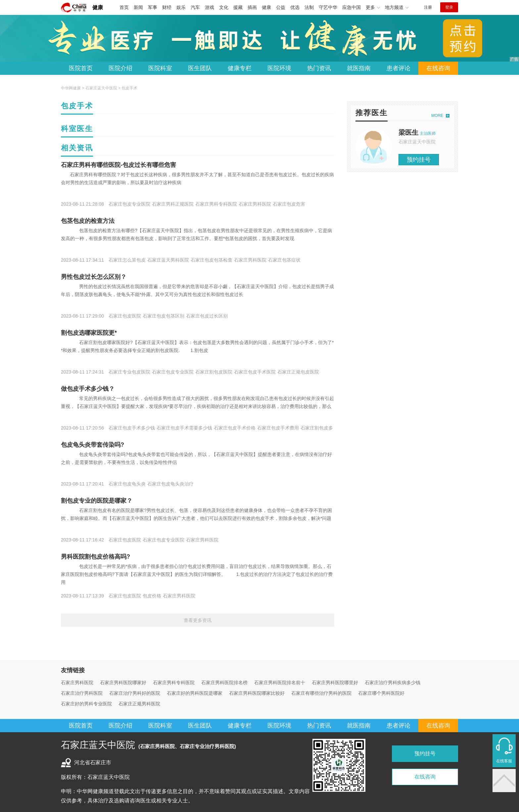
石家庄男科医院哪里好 (335, 683)
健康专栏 (240, 68)
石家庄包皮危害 (289, 204)
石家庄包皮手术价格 (235, 428)
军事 (153, 7)
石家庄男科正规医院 (173, 204)
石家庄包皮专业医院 (129, 204)
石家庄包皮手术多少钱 (132, 428)
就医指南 (359, 68)
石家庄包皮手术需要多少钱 (184, 428)
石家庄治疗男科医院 (82, 693)
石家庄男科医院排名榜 (224, 683)
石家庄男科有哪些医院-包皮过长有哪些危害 (118, 165)
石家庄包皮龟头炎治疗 (170, 484)
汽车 (195, 7)
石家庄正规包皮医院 (298, 372)
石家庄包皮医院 (125, 316)
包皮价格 (152, 596)
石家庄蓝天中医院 (101, 88)
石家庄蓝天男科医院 (168, 260)
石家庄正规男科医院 (139, 704)
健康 (98, 7)
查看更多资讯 (198, 620)
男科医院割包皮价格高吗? (95, 557)
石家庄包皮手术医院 (255, 372)
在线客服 (504, 761)
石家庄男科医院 (255, 204)
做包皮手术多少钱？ (88, 389)
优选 (295, 7)
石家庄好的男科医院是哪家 (195, 693)
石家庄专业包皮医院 (129, 372)
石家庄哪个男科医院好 (381, 693)
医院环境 (279, 68)
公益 (281, 7)
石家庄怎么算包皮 (127, 260)
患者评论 (399, 68)
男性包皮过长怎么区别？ (94, 277)
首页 (124, 7)
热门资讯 (319, 68)
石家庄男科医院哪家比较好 (257, 693)
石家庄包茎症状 (284, 260)
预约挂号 (419, 160)
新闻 (138, 7)
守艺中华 (328, 7)
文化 (224, 7)
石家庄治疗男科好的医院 (135, 693)
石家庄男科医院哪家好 (123, 683)
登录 (449, 7)
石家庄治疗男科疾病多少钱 (393, 683)
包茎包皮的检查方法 (88, 221)
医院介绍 (120, 68)
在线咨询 (438, 68)
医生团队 (200, 68)
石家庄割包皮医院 (214, 372)
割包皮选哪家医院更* (89, 333)
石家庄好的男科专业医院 (86, 704)
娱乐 (181, 7)
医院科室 (160, 68)
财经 (167, 7)
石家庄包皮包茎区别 (164, 316)
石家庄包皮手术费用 (278, 428)
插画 (252, 7)
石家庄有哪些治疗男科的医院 (321, 693)
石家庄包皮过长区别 (207, 316)
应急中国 (352, 7)
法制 (309, 7)
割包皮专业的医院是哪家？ (97, 501)
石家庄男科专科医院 (216, 204)
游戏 (210, 7)
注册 (428, 7)
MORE (437, 116)
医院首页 (81, 68)
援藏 (238, 7)
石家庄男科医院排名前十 (280, 683)
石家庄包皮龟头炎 (127, 484)
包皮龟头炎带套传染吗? (93, 445)
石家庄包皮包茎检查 (212, 260)
